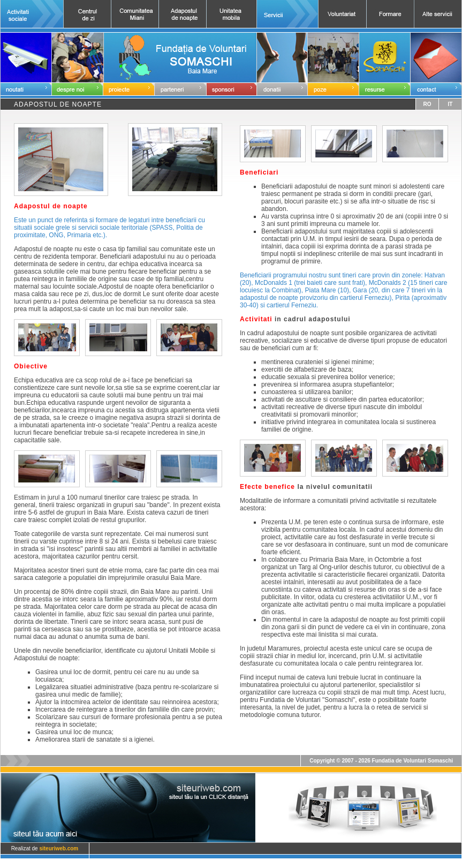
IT (450, 104)
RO (427, 104)
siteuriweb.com (59, 848)
